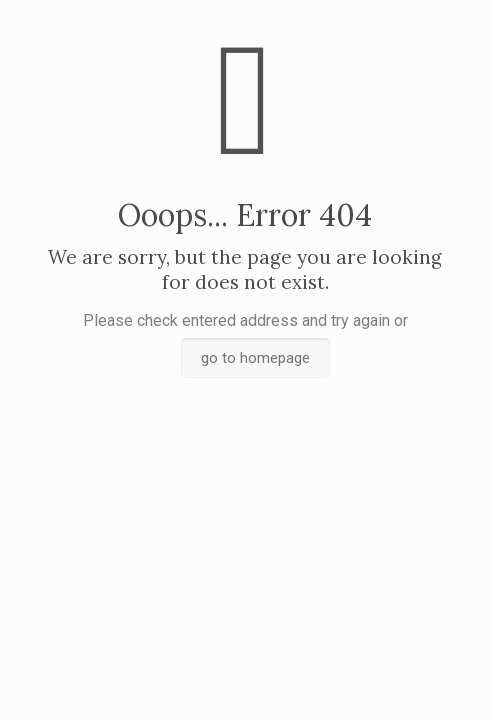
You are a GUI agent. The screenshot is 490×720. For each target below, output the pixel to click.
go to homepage (255, 358)
